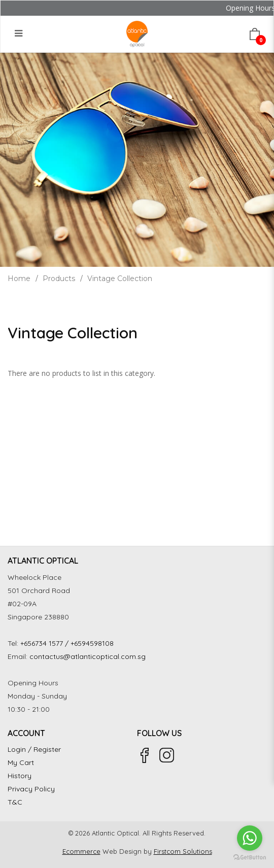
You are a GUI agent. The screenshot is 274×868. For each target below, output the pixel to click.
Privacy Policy (31, 789)
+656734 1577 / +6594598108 (67, 643)
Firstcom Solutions (183, 851)
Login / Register (34, 749)
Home (19, 279)
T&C (15, 802)
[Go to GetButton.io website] (250, 858)
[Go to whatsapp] (250, 838)
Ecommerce (81, 851)
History (20, 776)
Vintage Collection (120, 279)
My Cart (21, 762)
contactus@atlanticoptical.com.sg (88, 656)
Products (59, 279)
